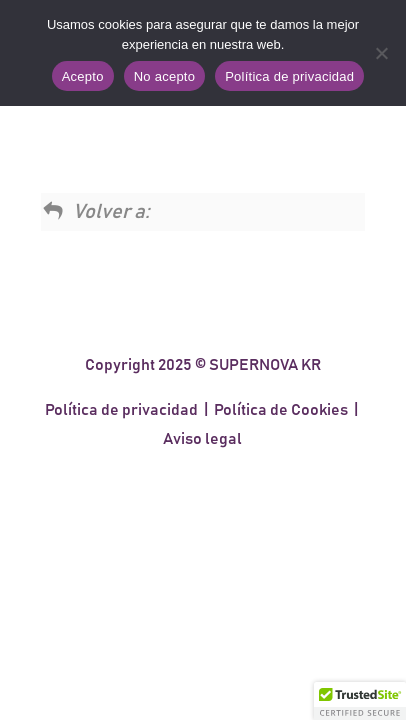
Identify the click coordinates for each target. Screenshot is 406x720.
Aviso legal (202, 439)
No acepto (165, 76)
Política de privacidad (121, 410)
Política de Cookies (281, 410)
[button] (360, 701)
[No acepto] (381, 53)
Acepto (83, 76)
